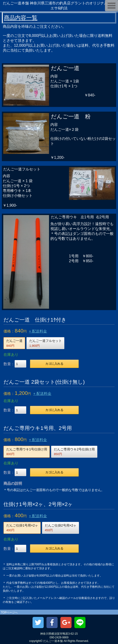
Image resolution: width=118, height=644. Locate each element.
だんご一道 (14, 343)
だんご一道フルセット (46, 343)
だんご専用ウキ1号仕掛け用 (27, 452)
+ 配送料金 (38, 331)
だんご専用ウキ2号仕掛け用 (74, 452)
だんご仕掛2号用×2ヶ (61, 528)
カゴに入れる (54, 364)
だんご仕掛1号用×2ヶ (22, 528)
